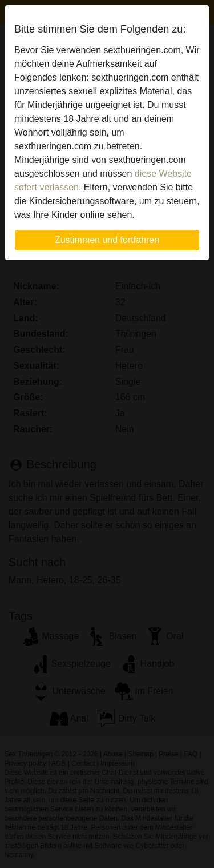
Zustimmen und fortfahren (107, 240)
